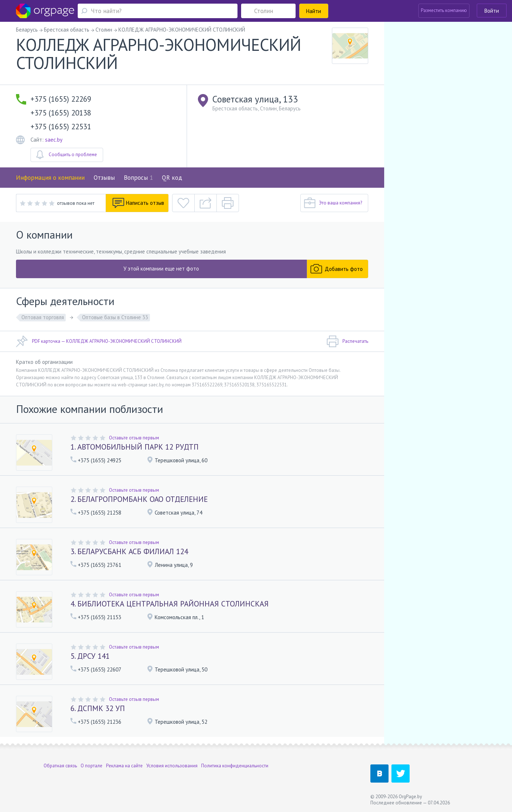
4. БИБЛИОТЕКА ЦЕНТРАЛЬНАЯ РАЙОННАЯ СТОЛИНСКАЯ (170, 604)
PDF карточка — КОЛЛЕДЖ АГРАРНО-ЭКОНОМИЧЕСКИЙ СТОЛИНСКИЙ (99, 341)
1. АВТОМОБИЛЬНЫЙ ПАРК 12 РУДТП (135, 447)
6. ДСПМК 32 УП (98, 708)
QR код (172, 178)
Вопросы (138, 178)
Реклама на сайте (124, 766)
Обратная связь (60, 766)
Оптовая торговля (43, 317)
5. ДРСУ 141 (90, 656)
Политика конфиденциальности (235, 766)
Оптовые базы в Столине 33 (115, 317)
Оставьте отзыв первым (134, 438)
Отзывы (104, 178)
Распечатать (347, 341)
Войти (492, 11)
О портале (92, 766)
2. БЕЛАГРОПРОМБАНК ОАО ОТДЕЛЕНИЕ (139, 499)
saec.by (54, 140)
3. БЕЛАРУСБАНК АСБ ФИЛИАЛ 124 (129, 551)
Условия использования (172, 766)
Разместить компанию (444, 10)
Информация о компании (50, 178)
